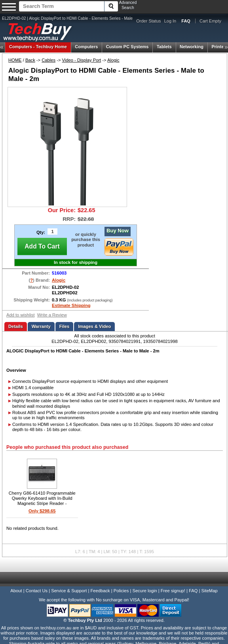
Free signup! (173, 591)
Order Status (148, 21)
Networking (192, 47)
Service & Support (69, 591)
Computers (86, 47)
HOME (15, 60)
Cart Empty (210, 21)
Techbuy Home (38, 47)
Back (30, 60)
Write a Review (52, 315)
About (16, 591)
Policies (121, 591)
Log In (170, 21)
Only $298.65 (42, 511)
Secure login (144, 591)
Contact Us (37, 591)
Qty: (41, 232)
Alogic (113, 60)
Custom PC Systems (127, 47)
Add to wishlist (21, 315)
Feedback (100, 591)
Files (65, 326)
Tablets (164, 47)
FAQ (193, 591)
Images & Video (94, 326)
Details (16, 326)
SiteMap (210, 591)
